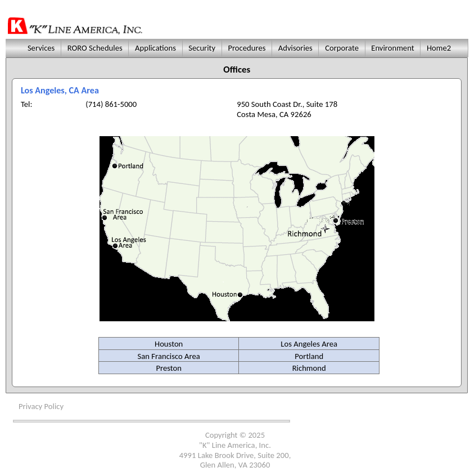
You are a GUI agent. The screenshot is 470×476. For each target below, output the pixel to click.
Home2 (439, 48)
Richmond (309, 368)
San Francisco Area (169, 356)
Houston (169, 344)
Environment (393, 48)
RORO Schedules (95, 48)
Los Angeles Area (309, 344)
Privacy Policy (41, 406)
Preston (169, 368)
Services (40, 48)
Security (202, 48)
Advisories (295, 48)
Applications (156, 48)
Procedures (247, 48)
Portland (309, 356)
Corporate (342, 48)
